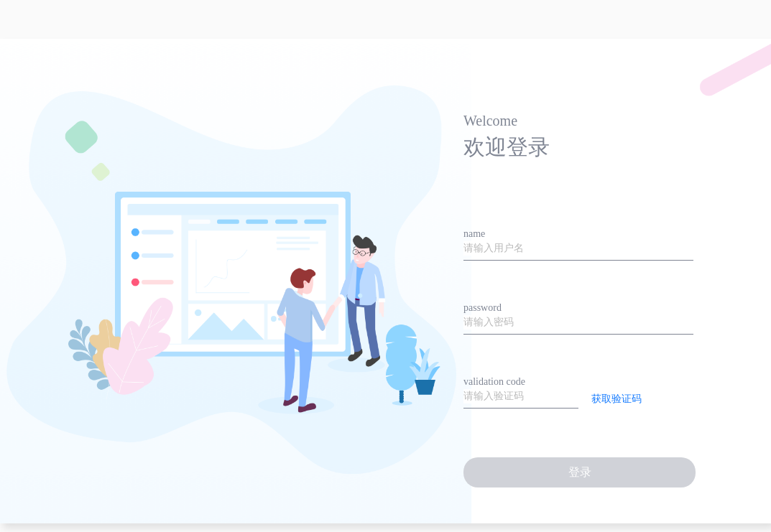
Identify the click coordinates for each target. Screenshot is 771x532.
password (483, 308)
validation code (494, 382)
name (474, 234)
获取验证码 (617, 399)
